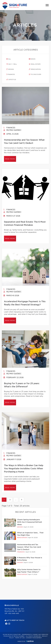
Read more (10, 159)
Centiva (30, 641)
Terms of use (20, 638)
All (9, 59)
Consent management (34, 638)
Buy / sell (12, 64)
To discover (35, 74)
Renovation (35, 69)
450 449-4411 (14, 614)
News (32, 59)
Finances (11, 74)
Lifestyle (11, 80)
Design (10, 69)
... (16, 500)
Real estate (35, 64)
